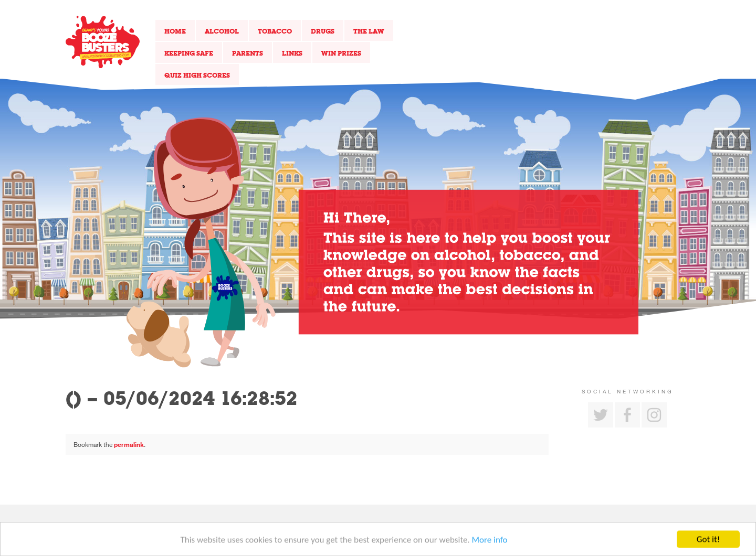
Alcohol (222, 31)
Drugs (323, 31)
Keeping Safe (189, 53)
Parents (248, 53)
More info (490, 542)
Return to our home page (103, 42)
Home (175, 31)
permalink (129, 444)
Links (292, 53)
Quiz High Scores (197, 75)
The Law (369, 31)
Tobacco (275, 31)
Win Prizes (341, 53)
